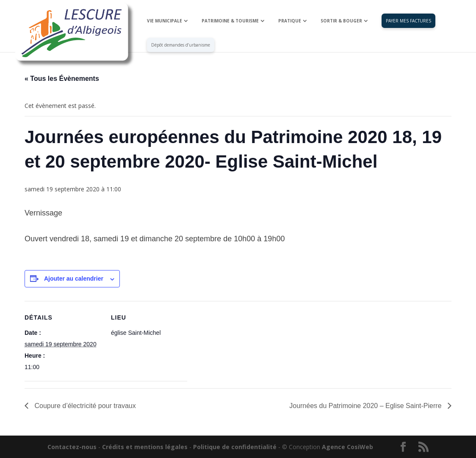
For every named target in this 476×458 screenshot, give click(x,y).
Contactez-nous (72, 447)
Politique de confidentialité (235, 447)
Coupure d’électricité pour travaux (84, 406)
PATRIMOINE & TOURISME (230, 21)
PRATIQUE (290, 21)
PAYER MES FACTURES (408, 21)
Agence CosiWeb (347, 447)
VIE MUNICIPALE (165, 21)
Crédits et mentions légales (145, 447)
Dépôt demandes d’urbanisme (181, 45)
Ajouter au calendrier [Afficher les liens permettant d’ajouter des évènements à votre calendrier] (74, 279)
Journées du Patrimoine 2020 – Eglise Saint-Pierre (366, 406)
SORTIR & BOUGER (341, 21)
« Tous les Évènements (62, 79)
